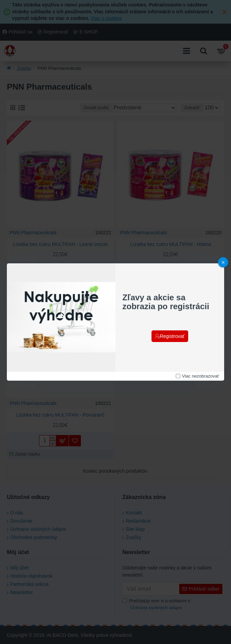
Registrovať (172, 336)
